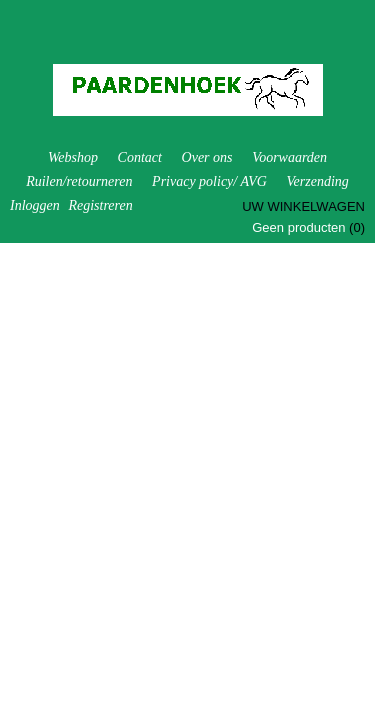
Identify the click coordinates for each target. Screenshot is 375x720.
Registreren (100, 205)
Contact (140, 157)
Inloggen (35, 205)
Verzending (318, 181)
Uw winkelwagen (303, 206)
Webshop (73, 157)
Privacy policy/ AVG (209, 181)
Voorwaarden (289, 157)
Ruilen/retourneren (79, 181)
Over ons (207, 157)
